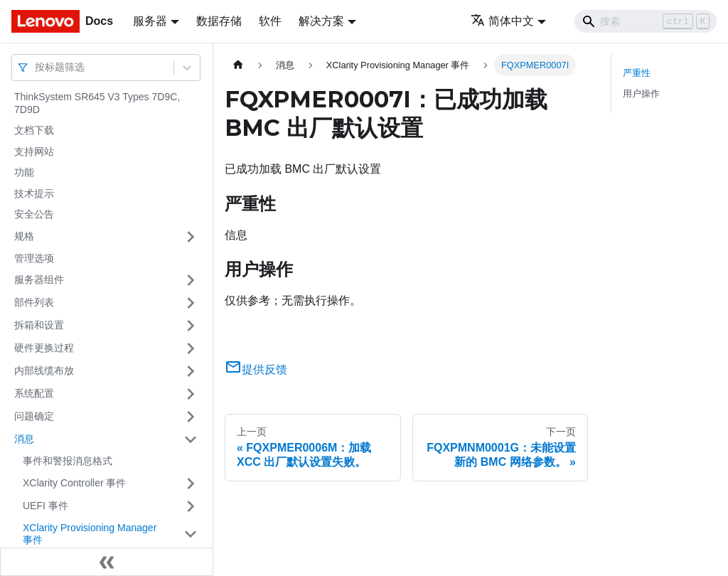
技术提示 (34, 193)
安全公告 (34, 214)
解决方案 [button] (321, 21)
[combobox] (36, 67)
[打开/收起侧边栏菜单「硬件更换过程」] (191, 348)
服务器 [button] (150, 21)
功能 (24, 172)
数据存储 (219, 21)
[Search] (646, 21)
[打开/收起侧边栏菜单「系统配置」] (191, 394)
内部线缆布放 (44, 370)
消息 (24, 439)
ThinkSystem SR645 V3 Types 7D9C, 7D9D (97, 103)
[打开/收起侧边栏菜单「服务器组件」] (191, 280)
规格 (24, 236)
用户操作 (641, 94)
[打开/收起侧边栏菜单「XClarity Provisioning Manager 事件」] (191, 534)
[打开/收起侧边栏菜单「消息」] (191, 439)
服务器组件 (39, 279)
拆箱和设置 (39, 325)
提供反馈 (256, 369)
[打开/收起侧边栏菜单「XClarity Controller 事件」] (191, 484)
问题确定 (34, 416)
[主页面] (238, 65)
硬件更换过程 (44, 348)
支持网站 (34, 151)
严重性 (637, 73)
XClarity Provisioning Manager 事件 (90, 534)
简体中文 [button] (502, 21)
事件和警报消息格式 (68, 461)
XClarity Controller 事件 (74, 483)
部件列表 (34, 302)
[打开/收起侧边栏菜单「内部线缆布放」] (191, 371)
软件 (270, 21)
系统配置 (34, 393)
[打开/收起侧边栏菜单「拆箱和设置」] (191, 326)
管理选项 (34, 258)
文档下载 (34, 130)
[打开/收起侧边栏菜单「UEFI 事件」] (191, 506)
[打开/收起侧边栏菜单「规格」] (191, 237)
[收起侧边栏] (107, 562)
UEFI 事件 (45, 506)
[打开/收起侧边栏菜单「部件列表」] (191, 303)
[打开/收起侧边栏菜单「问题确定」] (191, 417)
